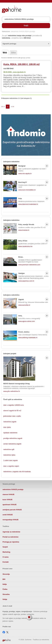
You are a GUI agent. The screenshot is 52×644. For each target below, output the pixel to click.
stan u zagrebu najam (11, 466)
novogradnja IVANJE (11, 520)
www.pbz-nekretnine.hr (12, 391)
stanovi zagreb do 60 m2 (12, 411)
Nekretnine (6, 32)
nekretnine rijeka (9, 455)
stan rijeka (7, 427)
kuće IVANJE (8, 500)
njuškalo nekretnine (10, 433)
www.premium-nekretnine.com (29, 265)
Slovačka (6, 594)
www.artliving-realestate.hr (28, 338)
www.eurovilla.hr (24, 305)
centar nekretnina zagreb (12, 444)
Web (5, 53)
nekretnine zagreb (10, 422)
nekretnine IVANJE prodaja (13, 489)
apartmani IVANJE (10, 505)
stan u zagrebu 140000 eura (13, 405)
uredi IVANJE (8, 515)
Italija (5, 584)
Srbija (5, 599)
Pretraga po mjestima (11, 542)
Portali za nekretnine (10, 537)
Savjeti (5, 547)
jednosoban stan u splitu (12, 416)
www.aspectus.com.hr (26, 281)
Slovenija (6, 574)
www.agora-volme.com (27, 321)
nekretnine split (9, 449)
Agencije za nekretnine (11, 532)
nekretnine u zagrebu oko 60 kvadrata (17, 472)
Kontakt (6, 562)
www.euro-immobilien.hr (27, 190)
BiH (4, 579)
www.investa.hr (24, 230)
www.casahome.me (25, 246)
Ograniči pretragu (9, 44)
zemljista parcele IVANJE (12, 510)
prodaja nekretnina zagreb (13, 438)
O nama (6, 557)
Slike (13, 53)
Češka (5, 589)
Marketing (6, 552)
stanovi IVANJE (9, 494)
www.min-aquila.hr (25, 173)
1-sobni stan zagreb (10, 460)
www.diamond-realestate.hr (28, 204)
